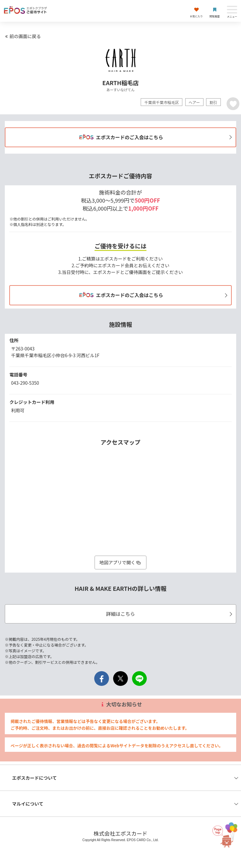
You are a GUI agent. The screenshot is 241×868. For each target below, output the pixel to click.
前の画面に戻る (22, 36)
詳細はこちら (170, 614)
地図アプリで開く (120, 562)
